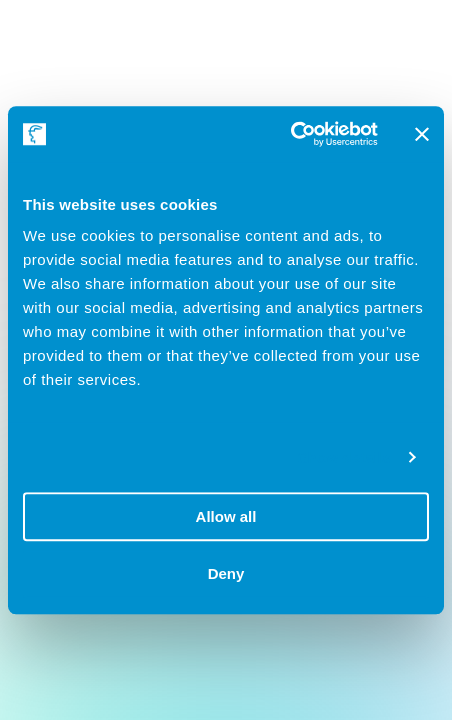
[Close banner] (422, 134)
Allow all (226, 516)
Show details (344, 457)
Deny (226, 573)
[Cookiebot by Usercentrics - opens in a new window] (290, 134)
